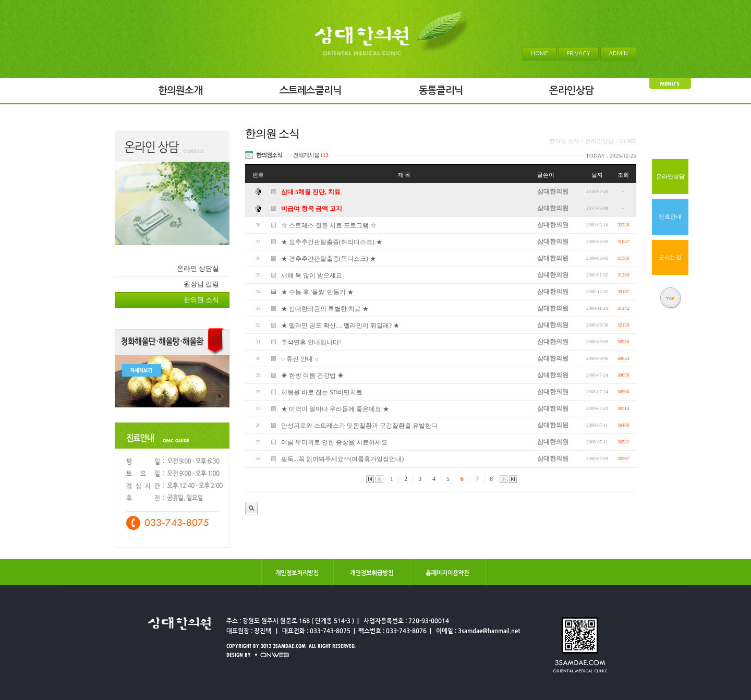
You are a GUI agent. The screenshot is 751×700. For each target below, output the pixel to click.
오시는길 (670, 257)
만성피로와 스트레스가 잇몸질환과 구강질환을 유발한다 (359, 426)
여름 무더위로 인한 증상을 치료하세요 (334, 442)
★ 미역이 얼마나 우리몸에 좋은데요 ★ (335, 409)
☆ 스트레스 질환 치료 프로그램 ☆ (329, 225)
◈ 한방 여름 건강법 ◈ (312, 376)
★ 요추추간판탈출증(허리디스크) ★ (332, 242)
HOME (540, 53)
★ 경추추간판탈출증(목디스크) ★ (329, 259)
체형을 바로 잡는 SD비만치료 (322, 392)
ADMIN (618, 53)
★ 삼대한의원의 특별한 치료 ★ (325, 309)
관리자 (251, 508)
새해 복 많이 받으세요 (312, 275)
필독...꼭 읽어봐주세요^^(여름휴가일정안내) (342, 459)
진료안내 (670, 217)
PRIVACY (578, 53)
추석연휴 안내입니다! (311, 342)
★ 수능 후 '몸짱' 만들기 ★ (317, 292)
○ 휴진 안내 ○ (300, 359)
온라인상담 (670, 177)
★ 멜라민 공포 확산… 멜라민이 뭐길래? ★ (340, 325)
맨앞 (370, 479)
